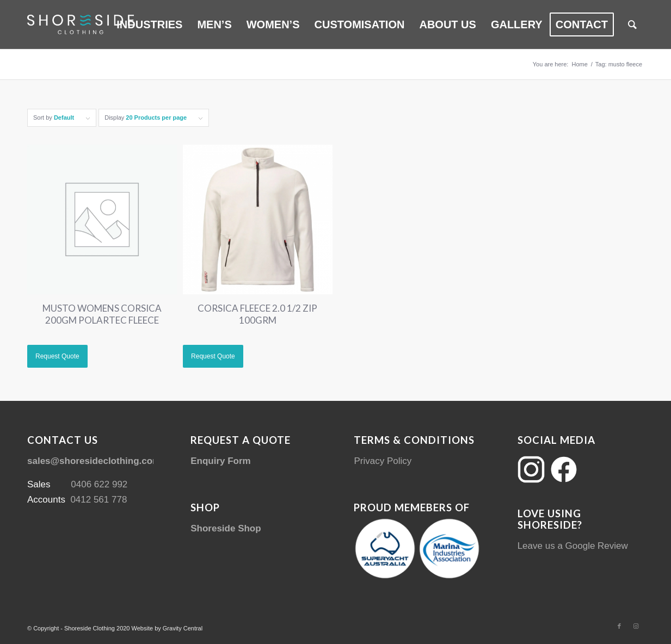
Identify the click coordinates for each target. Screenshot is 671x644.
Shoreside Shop (226, 528)
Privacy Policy (383, 461)
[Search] (632, 24)
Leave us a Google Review (573, 546)
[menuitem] (149, 24)
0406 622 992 (99, 484)
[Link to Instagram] (636, 626)
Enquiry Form (221, 461)
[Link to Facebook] (619, 626)
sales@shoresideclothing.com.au (101, 461)
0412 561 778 (99, 500)
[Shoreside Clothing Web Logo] (81, 24)
